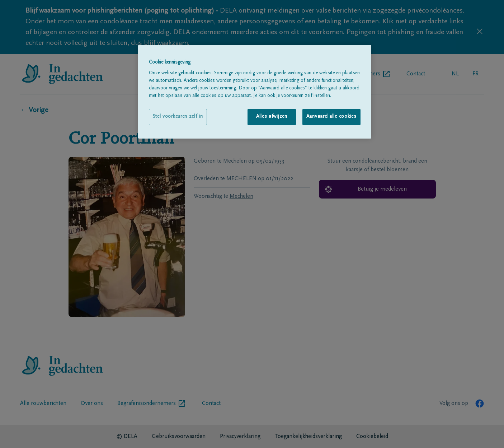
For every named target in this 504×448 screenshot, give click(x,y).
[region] (255, 92)
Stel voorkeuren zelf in (178, 117)
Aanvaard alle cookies (331, 117)
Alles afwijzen (272, 117)
